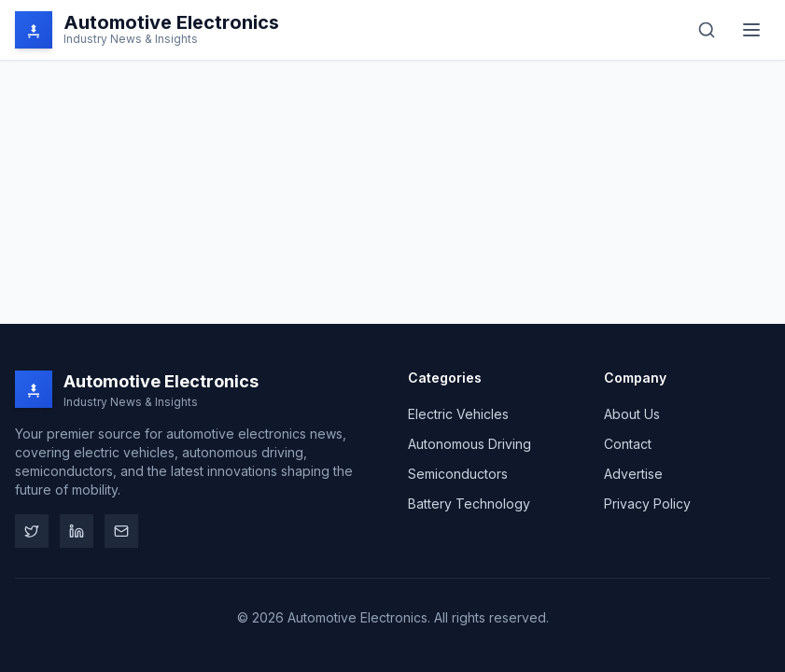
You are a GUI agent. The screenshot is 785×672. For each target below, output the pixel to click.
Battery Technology (469, 504)
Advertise (633, 474)
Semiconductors (458, 474)
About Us (632, 414)
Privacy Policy (647, 504)
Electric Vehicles (458, 414)
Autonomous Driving (470, 444)
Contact (628, 444)
